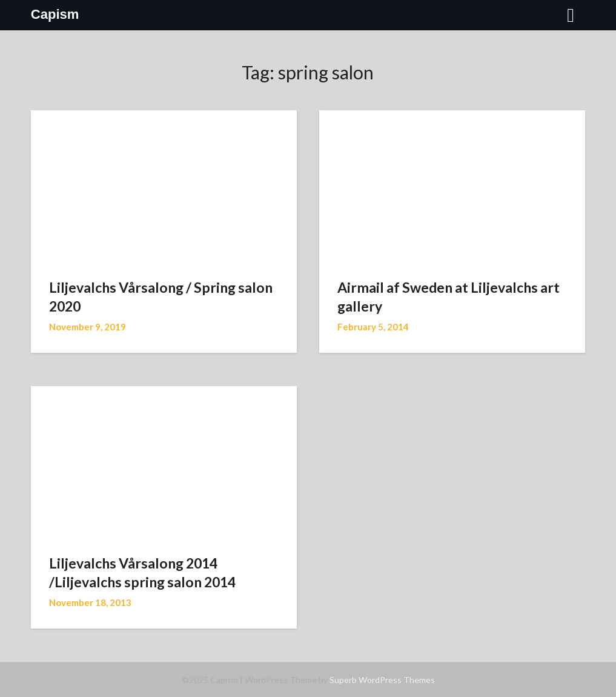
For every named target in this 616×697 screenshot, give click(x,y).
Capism (55, 14)
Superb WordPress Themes (382, 680)
